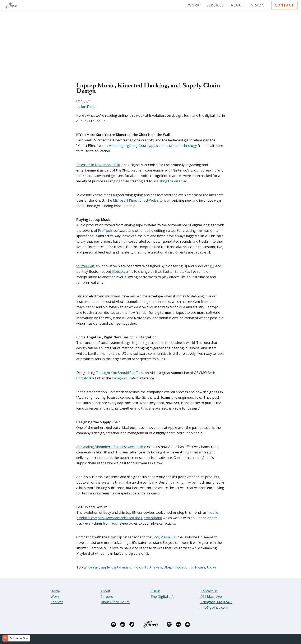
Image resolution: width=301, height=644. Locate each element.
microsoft (140, 567)
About (238, 5)
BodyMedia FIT (164, 537)
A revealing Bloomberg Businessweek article (111, 447)
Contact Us (209, 591)
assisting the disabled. (170, 181)
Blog (167, 567)
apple (105, 567)
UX (209, 567)
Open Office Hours (115, 602)
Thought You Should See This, (120, 373)
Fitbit (112, 537)
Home (55, 591)
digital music (121, 567)
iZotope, (118, 271)
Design (94, 567)
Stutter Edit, (86, 266)
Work (194, 5)
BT (212, 266)
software (198, 567)
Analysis (156, 567)
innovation (181, 567)
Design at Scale (124, 378)
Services (215, 5)
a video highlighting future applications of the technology (152, 146)
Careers (107, 597)
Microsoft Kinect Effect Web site (138, 200)
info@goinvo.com (214, 607)
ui (214, 567)
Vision (258, 5)
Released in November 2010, (99, 165)
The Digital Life (163, 597)
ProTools (105, 230)
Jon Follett (89, 107)
